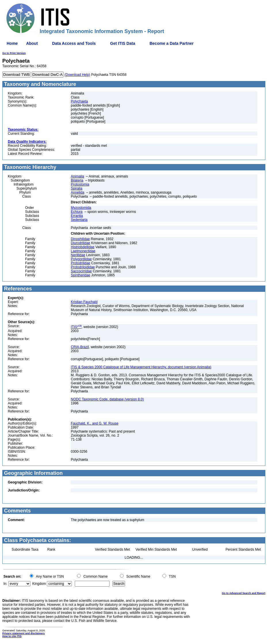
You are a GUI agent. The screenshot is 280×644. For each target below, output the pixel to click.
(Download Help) (77, 75)
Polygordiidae (81, 259)
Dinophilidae (80, 239)
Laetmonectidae (83, 251)
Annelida (77, 192)
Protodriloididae (83, 267)
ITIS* (76, 327)
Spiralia (76, 188)
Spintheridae (80, 275)
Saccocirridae (81, 271)
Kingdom (39, 584)
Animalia (77, 176)
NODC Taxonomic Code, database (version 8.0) (107, 399)
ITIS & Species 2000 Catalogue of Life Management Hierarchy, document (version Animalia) (141, 367)
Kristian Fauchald (84, 302)
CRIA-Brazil (80, 347)
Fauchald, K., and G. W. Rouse (94, 423)
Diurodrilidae (80, 243)
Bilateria (77, 180)
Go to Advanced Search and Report (244, 593)
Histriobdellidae (83, 247)
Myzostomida (81, 208)
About (32, 43)
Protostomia (80, 184)
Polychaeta (79, 101)
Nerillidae (78, 255)
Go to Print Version (14, 53)
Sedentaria (79, 220)
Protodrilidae (80, 263)
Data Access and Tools (74, 43)
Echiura (77, 212)
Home (12, 43)
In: (5, 584)
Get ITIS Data (123, 43)
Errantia (77, 216)
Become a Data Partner (171, 43)
